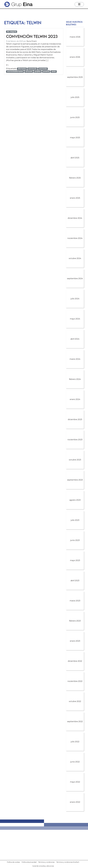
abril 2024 (75, 339)
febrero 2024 (75, 379)
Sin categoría (12, 32)
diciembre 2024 (75, 218)
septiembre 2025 (75, 77)
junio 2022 (75, 762)
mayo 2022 (75, 782)
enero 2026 (75, 57)
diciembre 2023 (75, 419)
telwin (54, 71)
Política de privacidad (29, 862)
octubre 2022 (75, 701)
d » (7, 65)
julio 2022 (75, 742)
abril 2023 (75, 581)
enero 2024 (75, 399)
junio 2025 (75, 117)
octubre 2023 (75, 460)
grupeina (38, 71)
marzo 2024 (75, 359)
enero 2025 (75, 198)
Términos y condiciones (46, 862)
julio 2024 (75, 299)
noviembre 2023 (75, 440)
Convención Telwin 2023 (32, 36)
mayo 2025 (75, 138)
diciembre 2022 (75, 661)
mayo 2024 (75, 319)
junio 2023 (75, 540)
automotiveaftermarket (15, 71)
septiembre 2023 (75, 480)
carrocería (29, 71)
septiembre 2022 (75, 722)
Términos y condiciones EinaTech (68, 862)
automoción (32, 69)
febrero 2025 (75, 178)
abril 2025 (75, 158)
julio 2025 (75, 97)
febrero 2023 (75, 621)
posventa (46, 71)
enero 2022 (75, 802)
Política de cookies (13, 862)
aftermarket (22, 69)
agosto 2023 (75, 500)
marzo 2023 (75, 601)
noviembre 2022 (75, 681)
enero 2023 (75, 641)
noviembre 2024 (75, 238)
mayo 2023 (75, 560)
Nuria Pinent (32, 41)
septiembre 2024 (75, 279)
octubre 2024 (75, 258)
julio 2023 (75, 520)
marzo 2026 (75, 37)
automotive (43, 69)
